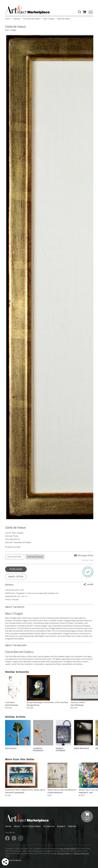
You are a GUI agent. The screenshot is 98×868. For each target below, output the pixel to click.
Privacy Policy (64, 853)
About (17, 826)
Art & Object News (32, 826)
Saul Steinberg (77, 705)
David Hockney (12, 705)
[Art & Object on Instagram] (21, 838)
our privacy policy (68, 849)
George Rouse (33, 705)
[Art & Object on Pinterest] (14, 838)
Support (61, 826)
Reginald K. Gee (86, 793)
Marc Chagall (18, 533)
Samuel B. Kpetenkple (15, 793)
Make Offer (16, 577)
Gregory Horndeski (61, 749)
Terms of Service (81, 853)
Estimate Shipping (35, 557)
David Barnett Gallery (23, 542)
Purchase (16, 569)
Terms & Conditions (13, 860)
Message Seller (84, 555)
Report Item (88, 560)
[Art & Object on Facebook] (7, 838)
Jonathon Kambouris (38, 749)
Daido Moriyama (81, 748)
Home (8, 826)
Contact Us (49, 826)
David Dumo (11, 748)
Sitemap (72, 826)
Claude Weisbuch (55, 793)
